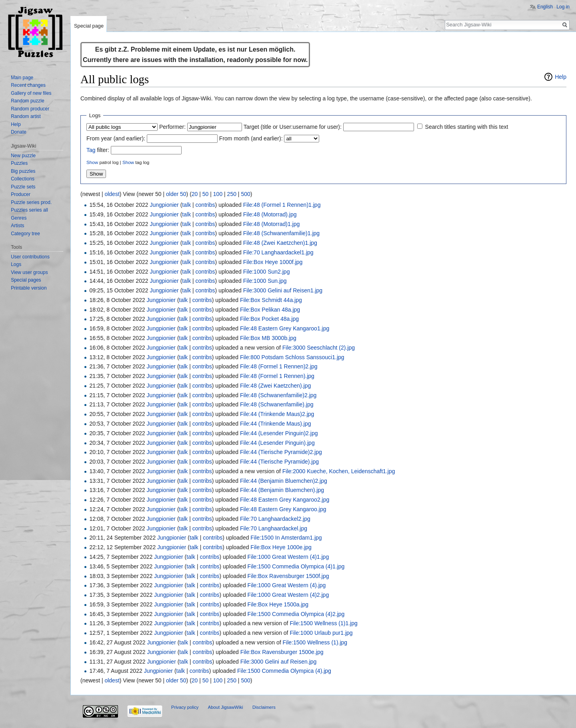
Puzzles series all (29, 210)
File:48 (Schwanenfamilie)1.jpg (281, 233)
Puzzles (19, 163)
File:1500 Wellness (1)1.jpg (323, 623)
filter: (98, 150)
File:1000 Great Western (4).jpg (287, 585)
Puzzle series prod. (31, 202)
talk (186, 205)
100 (218, 194)
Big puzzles (23, 171)
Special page (89, 26)
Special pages (26, 280)
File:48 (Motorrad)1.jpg (272, 224)
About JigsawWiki (226, 707)
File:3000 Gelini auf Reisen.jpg (279, 662)
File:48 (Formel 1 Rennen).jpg (277, 376)
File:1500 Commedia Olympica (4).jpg (284, 671)
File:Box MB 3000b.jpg (268, 338)
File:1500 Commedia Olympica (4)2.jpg (296, 614)
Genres (19, 218)
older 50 (176, 194)
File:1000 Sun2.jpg (267, 272)
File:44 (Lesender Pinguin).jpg (277, 443)
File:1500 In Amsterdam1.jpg (286, 538)
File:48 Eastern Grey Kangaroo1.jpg (285, 328)
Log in (563, 7)
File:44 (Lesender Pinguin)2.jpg (279, 433)
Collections (23, 179)
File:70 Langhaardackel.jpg (274, 528)
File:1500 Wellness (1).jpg (315, 642)
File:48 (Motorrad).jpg (270, 214)
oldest (112, 194)
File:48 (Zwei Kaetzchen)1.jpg (280, 243)
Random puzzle (27, 101)
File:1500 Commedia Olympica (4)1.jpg (296, 566)
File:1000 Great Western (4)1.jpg (288, 557)
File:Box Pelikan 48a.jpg (270, 310)
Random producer (30, 109)
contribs (205, 205)
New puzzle (23, 156)
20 (195, 194)
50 (206, 194)
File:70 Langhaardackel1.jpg (278, 252)
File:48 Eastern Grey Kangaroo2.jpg (285, 500)
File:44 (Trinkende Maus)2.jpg (277, 414)
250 (232, 194)
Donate (19, 132)
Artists (17, 226)
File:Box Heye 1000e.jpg (281, 547)
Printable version (29, 288)
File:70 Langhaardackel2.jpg (275, 519)
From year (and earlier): (116, 138)
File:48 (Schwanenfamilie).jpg (277, 404)
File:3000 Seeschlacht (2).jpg (319, 348)
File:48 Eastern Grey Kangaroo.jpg (283, 509)
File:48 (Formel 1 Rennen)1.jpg (282, 205)
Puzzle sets (23, 187)
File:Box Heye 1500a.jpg (278, 604)
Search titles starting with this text (467, 127)
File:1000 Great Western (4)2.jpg (288, 595)
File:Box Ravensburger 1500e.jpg (282, 652)
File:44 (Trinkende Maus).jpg (276, 424)
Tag (91, 150)
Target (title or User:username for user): (293, 127)
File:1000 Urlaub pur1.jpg (321, 633)
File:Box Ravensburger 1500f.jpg (288, 576)
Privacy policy (185, 707)
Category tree (25, 234)
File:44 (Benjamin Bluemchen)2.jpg (284, 481)
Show (92, 162)
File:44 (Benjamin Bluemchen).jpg (282, 490)
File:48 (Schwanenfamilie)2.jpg (278, 395)
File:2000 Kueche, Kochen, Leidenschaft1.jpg (339, 471)
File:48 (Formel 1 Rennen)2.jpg (279, 366)
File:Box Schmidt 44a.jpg (271, 300)
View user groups (29, 272)
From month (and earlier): (251, 138)
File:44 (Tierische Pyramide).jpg (279, 462)
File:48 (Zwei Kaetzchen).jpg (275, 386)
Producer (21, 194)
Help (561, 77)
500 (245, 194)
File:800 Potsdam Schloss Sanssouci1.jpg (292, 357)
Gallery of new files (31, 93)
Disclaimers (264, 707)
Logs (16, 264)
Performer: (172, 127)
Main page (22, 78)
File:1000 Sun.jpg (265, 281)
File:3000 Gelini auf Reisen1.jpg (283, 290)
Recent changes (28, 85)
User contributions (30, 257)
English (545, 7)
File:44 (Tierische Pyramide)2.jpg (281, 452)
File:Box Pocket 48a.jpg (269, 319)
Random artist (26, 116)
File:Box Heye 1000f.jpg (273, 262)
